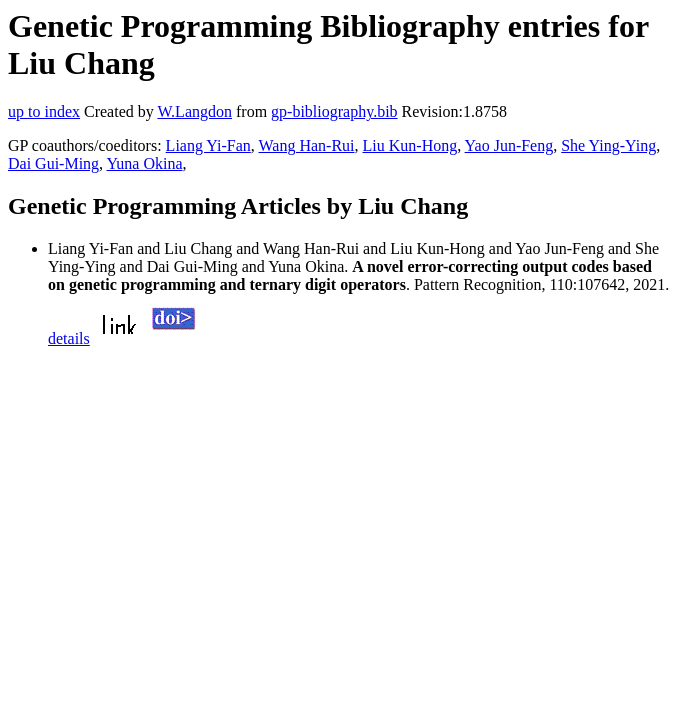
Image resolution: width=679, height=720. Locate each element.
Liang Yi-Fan (208, 145)
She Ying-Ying (608, 145)
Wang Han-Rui (307, 145)
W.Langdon (194, 111)
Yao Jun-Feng (509, 145)
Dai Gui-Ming (53, 163)
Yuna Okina (145, 163)
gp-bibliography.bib (334, 111)
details (69, 338)
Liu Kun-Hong (410, 145)
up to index (44, 111)
